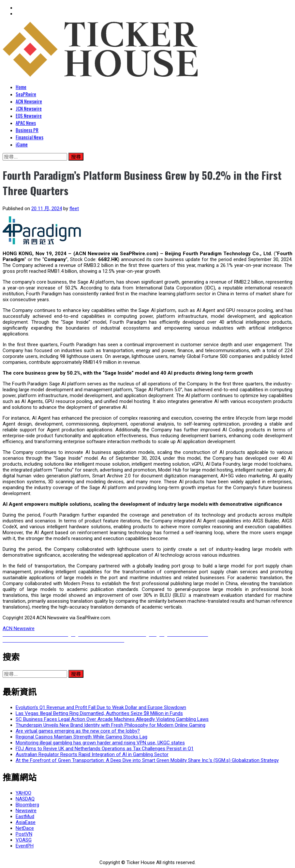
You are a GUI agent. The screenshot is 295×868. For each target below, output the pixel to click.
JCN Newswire (29, 108)
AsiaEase (26, 822)
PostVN (24, 834)
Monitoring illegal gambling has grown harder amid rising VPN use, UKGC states (100, 743)
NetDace (25, 828)
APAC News (26, 123)
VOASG (24, 840)
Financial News (29, 137)
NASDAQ (25, 799)
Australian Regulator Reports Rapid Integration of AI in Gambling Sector (92, 754)
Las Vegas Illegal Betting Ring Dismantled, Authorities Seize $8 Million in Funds (99, 713)
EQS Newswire (29, 116)
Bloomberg (27, 805)
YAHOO (23, 793)
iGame (22, 144)
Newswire (26, 811)
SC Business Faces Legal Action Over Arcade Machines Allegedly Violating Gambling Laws (112, 719)
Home (21, 87)
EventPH (25, 846)
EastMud (25, 816)
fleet (74, 209)
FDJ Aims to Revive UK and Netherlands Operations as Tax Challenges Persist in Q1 (105, 749)
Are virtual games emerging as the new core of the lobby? (78, 731)
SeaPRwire (26, 94)
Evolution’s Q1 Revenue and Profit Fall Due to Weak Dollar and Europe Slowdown (101, 707)
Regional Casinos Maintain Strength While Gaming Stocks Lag (81, 737)
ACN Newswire (29, 101)
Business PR (27, 130)
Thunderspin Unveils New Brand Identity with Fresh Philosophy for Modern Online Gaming (111, 725)
